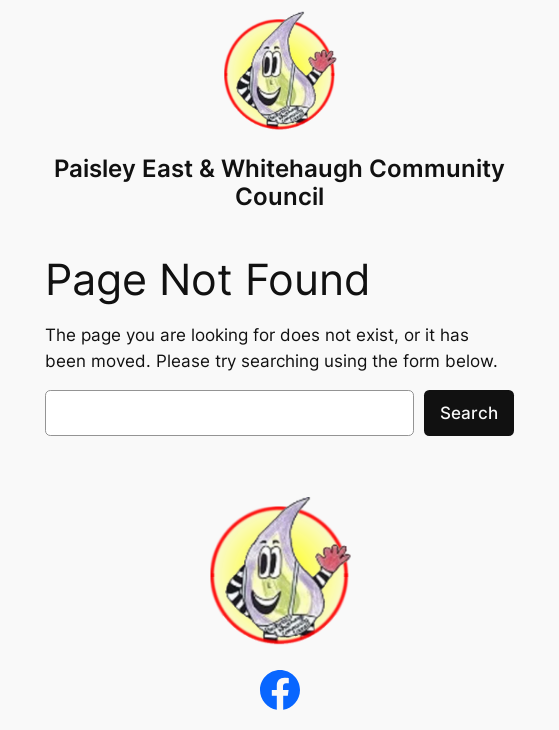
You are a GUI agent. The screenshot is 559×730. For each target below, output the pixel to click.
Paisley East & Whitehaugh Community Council (279, 182)
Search (469, 413)
